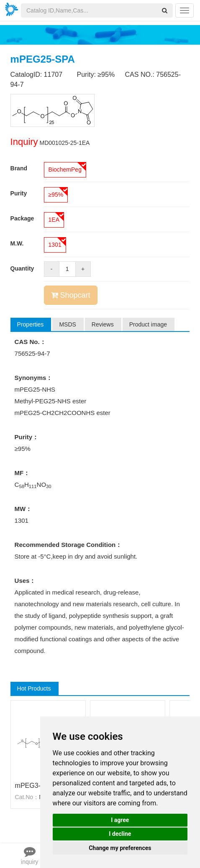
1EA (54, 220)
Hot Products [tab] (34, 688)
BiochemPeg (65, 170)
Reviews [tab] (103, 324)
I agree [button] (120, 820)
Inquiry (24, 142)
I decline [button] (120, 834)
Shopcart (71, 295)
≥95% (56, 195)
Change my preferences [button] (120, 848)
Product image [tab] (148, 324)
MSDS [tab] (67, 324)
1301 (55, 245)
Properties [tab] (31, 324)
